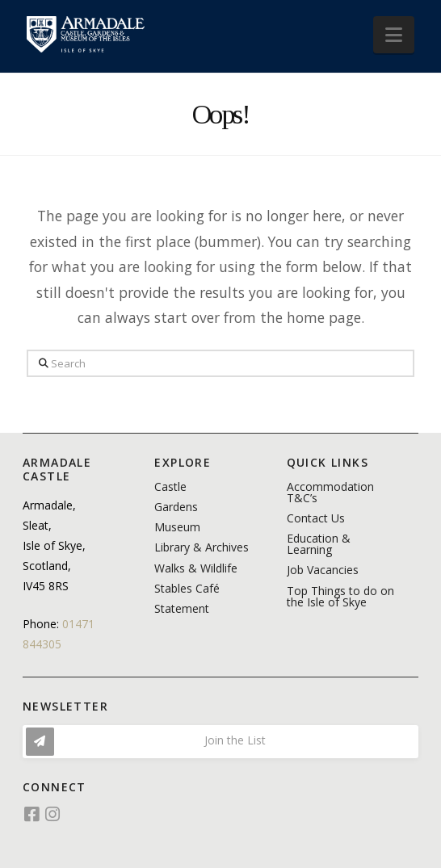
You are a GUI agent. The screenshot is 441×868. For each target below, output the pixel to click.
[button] (394, 35)
